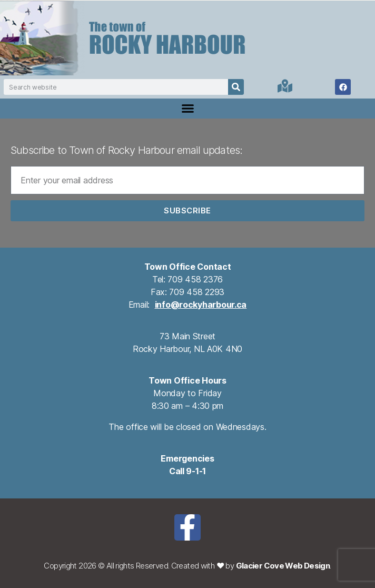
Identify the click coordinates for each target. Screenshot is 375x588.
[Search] (236, 87)
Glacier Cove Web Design (283, 566)
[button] (187, 109)
